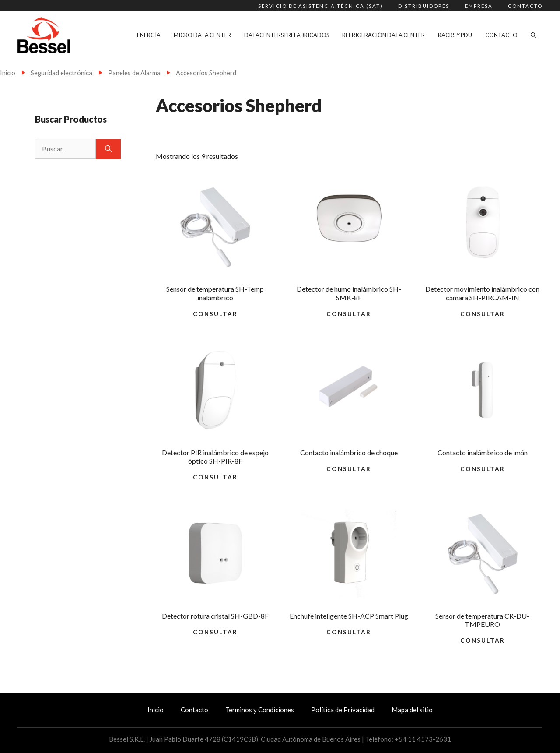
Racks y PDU (455, 35)
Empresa (479, 6)
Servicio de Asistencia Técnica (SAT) (320, 6)
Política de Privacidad (343, 710)
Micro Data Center (202, 35)
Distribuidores (424, 6)
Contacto (525, 6)
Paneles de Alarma (134, 73)
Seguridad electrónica (61, 73)
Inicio (8, 73)
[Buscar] (108, 149)
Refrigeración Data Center (383, 35)
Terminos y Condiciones (260, 710)
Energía (149, 35)
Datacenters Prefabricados (287, 35)
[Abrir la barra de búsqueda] (533, 35)
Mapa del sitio (412, 710)
